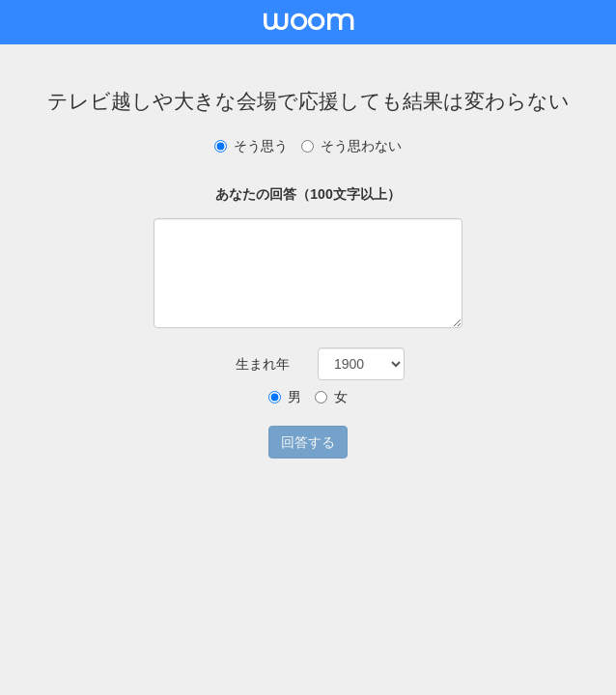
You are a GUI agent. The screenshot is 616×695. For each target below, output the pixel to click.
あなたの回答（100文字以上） (308, 194)
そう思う (251, 146)
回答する (308, 442)
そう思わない (351, 146)
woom (308, 20)
